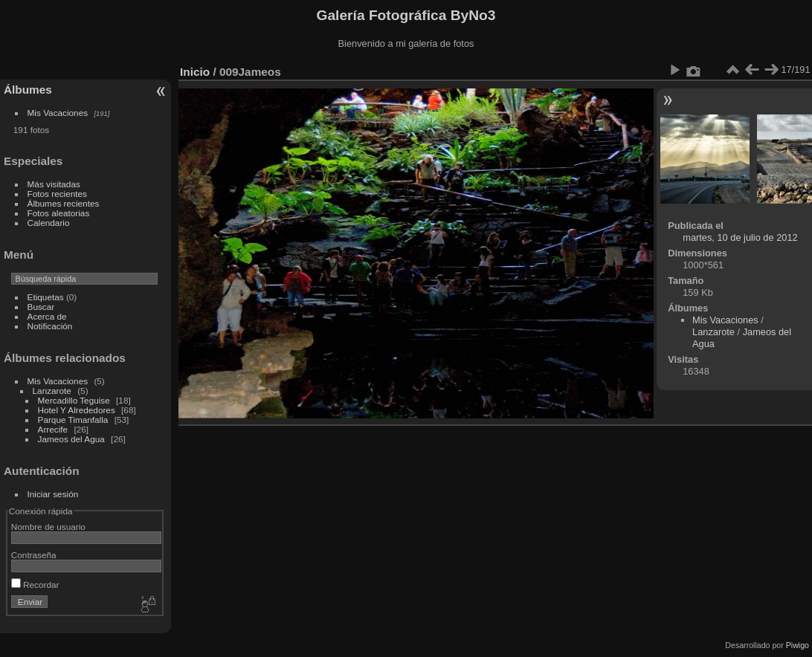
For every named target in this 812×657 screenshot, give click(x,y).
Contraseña (34, 555)
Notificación (50, 326)
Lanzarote (52, 391)
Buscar (41, 307)
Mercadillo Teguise (74, 400)
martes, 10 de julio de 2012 (740, 237)
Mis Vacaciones (58, 113)
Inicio (195, 72)
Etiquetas (46, 297)
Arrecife (53, 429)
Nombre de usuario (48, 527)
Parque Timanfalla (73, 420)
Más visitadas (54, 184)
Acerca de (47, 316)
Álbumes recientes (64, 203)
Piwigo (797, 645)
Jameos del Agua (71, 439)
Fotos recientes (57, 194)
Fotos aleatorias (59, 213)
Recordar (35, 585)
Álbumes (28, 90)
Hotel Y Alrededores (77, 410)
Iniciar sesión (53, 494)
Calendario (49, 223)
